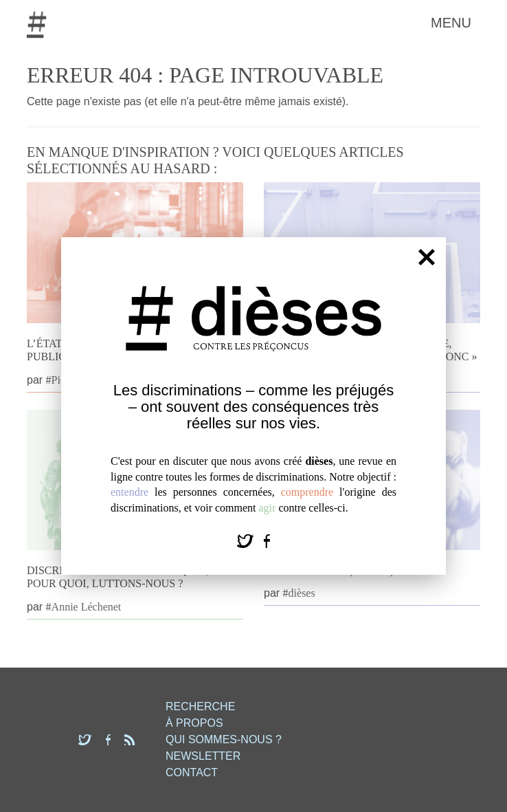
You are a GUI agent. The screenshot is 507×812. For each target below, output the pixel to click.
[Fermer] (427, 257)
